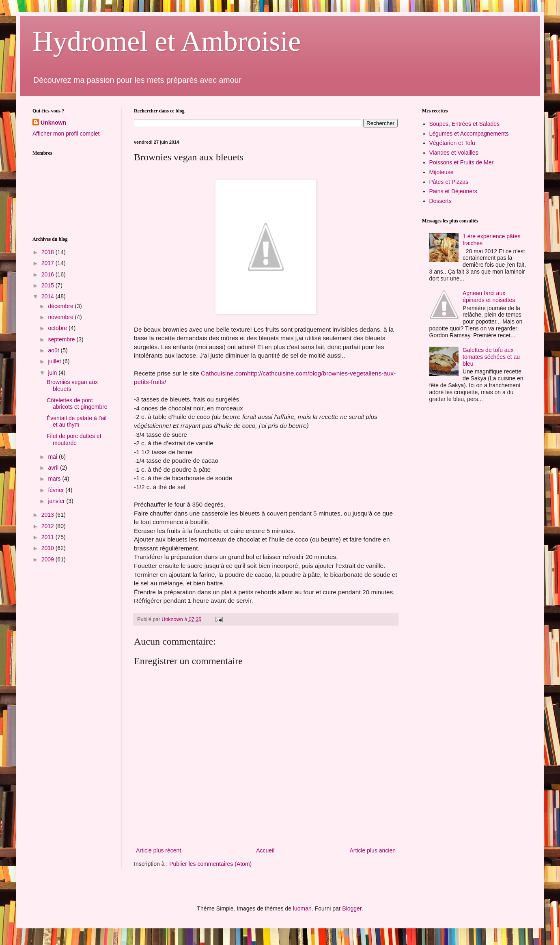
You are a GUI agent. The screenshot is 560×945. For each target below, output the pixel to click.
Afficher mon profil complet (66, 134)
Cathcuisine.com (224, 373)
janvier (57, 501)
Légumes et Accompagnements (469, 134)
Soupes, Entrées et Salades (465, 124)
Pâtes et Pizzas (449, 182)
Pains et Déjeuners (453, 191)
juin (53, 373)
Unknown (53, 123)
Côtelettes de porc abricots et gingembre (77, 404)
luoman (302, 908)
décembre (61, 306)
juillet (55, 361)
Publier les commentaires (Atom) (210, 864)
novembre (61, 317)
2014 (48, 296)
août (54, 350)
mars (55, 479)
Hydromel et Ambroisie (167, 41)
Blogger (352, 908)
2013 (48, 515)
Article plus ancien (373, 850)
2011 (48, 537)
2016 (48, 274)
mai (53, 457)
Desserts (440, 201)
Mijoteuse (442, 172)
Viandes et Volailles (454, 153)
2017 (48, 263)
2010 (48, 548)
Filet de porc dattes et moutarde (74, 439)
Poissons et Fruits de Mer (462, 162)
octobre (58, 328)
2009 (48, 559)
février (57, 490)
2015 (48, 285)
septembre (62, 339)
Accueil (265, 850)
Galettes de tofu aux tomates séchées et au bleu (491, 357)
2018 (48, 252)
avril (54, 468)
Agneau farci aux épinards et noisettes (489, 297)
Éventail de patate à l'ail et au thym (76, 422)
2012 (48, 526)
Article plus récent (158, 850)
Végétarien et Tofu (452, 143)
